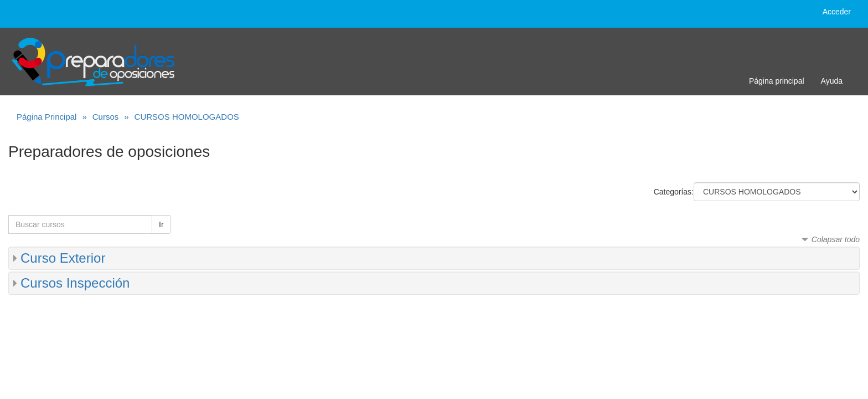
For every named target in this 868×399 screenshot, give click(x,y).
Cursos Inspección (75, 283)
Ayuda (832, 81)
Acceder (837, 12)
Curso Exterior (63, 258)
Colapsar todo (836, 239)
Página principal (777, 81)
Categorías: (674, 192)
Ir (161, 224)
